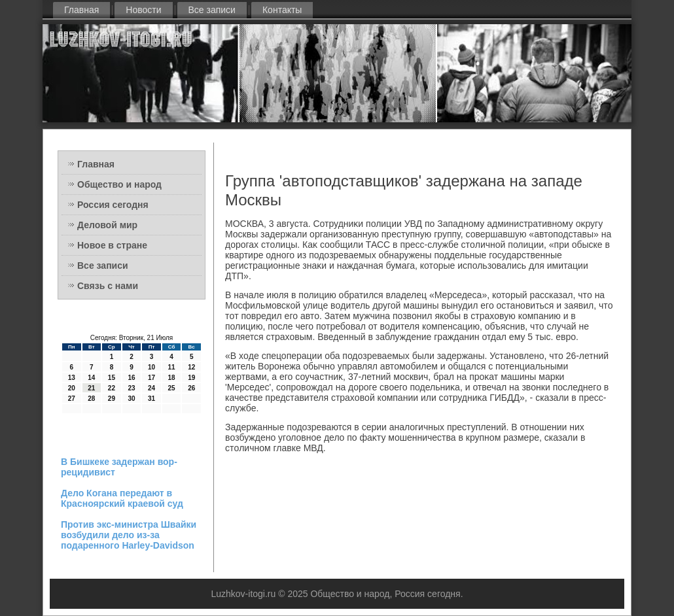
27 (72, 399)
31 (151, 399)
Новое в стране (112, 245)
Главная (81, 10)
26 (191, 388)
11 (172, 367)
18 (172, 378)
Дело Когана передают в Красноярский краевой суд (122, 498)
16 (131, 378)
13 (72, 378)
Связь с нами (108, 286)
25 (172, 388)
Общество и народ (119, 184)
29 (112, 399)
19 (191, 378)
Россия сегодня (113, 205)
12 (191, 367)
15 (112, 378)
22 (112, 388)
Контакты (282, 10)
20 (72, 388)
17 (151, 378)
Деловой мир (107, 225)
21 (91, 388)
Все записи (212, 10)
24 (151, 388)
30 (131, 399)
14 (91, 378)
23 (131, 388)
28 (91, 399)
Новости (143, 10)
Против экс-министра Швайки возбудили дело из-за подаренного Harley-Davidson (129, 535)
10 (151, 367)
